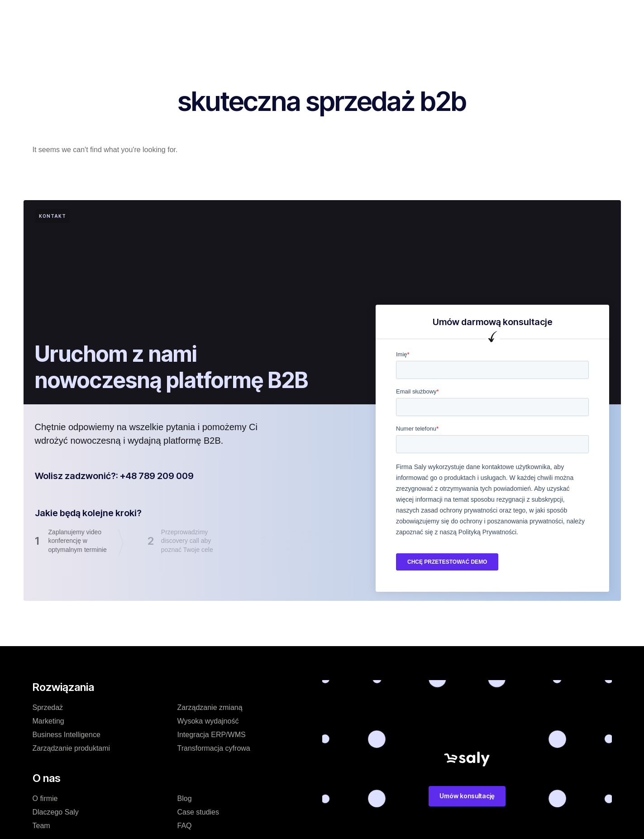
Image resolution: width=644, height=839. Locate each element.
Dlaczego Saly (56, 812)
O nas (310, 15)
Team (41, 826)
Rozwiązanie (169, 15)
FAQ (185, 826)
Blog (342, 15)
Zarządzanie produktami (72, 748)
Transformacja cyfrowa (214, 748)
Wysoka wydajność (208, 721)
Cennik (216, 15)
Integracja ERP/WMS (212, 735)
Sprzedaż (48, 707)
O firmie (45, 798)
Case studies (265, 15)
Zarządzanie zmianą (210, 707)
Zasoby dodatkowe (397, 15)
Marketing (48, 721)
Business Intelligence (67, 735)
